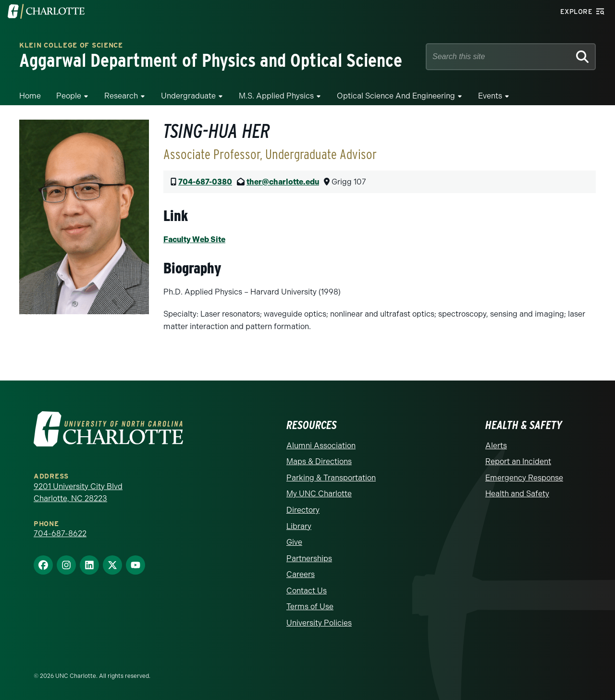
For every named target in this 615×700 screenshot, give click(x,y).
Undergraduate (188, 96)
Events (490, 96)
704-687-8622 (60, 534)
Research (121, 96)
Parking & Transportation (331, 478)
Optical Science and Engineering (396, 96)
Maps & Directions (319, 461)
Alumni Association (321, 446)
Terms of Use (310, 607)
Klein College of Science (71, 46)
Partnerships (309, 559)
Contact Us (307, 591)
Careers (301, 574)
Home (30, 96)
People (69, 96)
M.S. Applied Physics (276, 96)
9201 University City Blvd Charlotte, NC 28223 (78, 493)
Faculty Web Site (194, 239)
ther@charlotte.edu (283, 182)
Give (294, 542)
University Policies (319, 623)
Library (299, 526)
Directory (303, 510)
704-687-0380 (205, 182)
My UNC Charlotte (319, 494)
